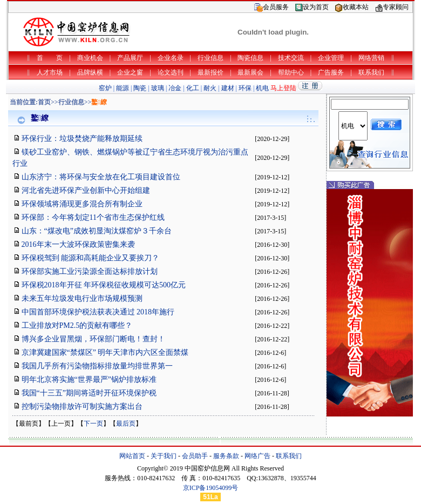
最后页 (126, 424)
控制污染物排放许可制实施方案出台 (82, 406)
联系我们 (289, 456)
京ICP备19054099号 (211, 488)
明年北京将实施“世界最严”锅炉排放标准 (89, 379)
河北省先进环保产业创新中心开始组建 (86, 190)
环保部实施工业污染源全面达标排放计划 (90, 271)
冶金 (175, 88)
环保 (245, 88)
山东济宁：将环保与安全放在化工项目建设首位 (101, 177)
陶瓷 (140, 88)
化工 (193, 88)
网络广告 (257, 456)
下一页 (93, 424)
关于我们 (164, 456)
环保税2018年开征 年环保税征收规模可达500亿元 (104, 285)
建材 (228, 88)
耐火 (210, 88)
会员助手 (195, 456)
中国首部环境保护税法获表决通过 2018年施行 (98, 312)
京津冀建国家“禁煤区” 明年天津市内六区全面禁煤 (105, 352)
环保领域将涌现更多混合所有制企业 (82, 204)
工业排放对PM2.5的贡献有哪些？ (77, 325)
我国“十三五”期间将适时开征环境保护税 (89, 393)
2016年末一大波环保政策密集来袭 (78, 244)
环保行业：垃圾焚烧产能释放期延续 (82, 139)
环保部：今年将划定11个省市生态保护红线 (93, 217)
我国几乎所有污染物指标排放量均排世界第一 (97, 366)
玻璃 (158, 88)
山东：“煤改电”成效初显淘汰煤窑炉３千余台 (97, 231)
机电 (262, 88)
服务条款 (226, 456)
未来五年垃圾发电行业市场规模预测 (82, 298)
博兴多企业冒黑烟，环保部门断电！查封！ (93, 339)
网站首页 (132, 456)
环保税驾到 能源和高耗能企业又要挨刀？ (91, 258)
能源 (123, 88)
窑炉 (105, 88)
